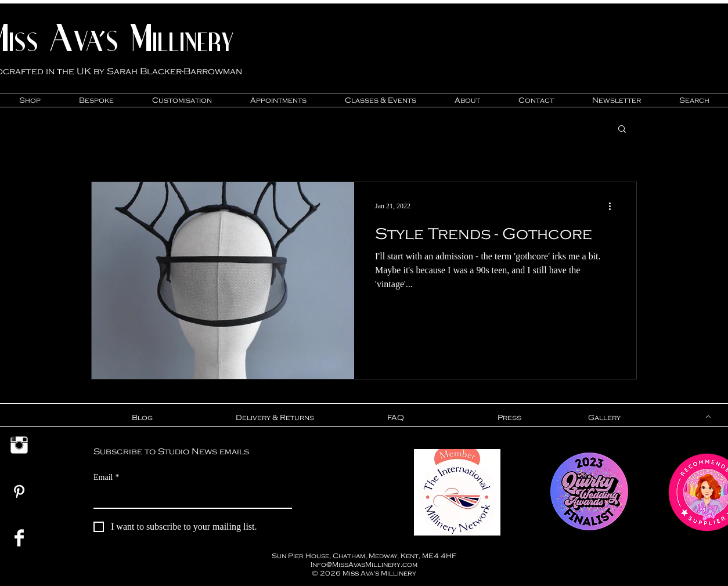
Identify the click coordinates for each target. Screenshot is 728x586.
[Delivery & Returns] (275, 418)
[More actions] (614, 206)
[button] (622, 130)
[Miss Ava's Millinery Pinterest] (19, 491)
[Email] (189, 497)
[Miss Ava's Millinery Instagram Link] (19, 445)
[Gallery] (604, 418)
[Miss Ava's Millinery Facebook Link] (19, 538)
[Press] (509, 418)
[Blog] (142, 418)
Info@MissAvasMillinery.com (364, 564)
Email (106, 477)
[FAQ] (395, 418)
